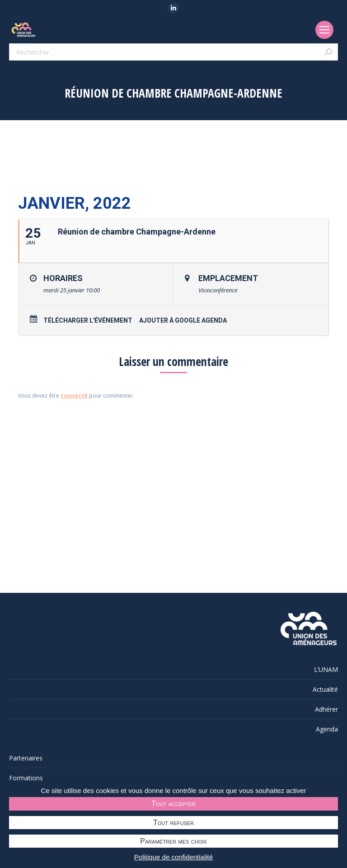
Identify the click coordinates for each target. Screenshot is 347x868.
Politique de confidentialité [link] (173, 857)
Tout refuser (173, 823)
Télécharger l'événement (88, 320)
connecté (74, 396)
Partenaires (26, 758)
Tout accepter (173, 804)
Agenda (327, 729)
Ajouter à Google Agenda (183, 320)
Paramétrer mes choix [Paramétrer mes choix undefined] (173, 841)
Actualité (325, 689)
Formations (26, 778)
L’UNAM (326, 669)
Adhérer (326, 709)
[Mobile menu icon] (324, 30)
